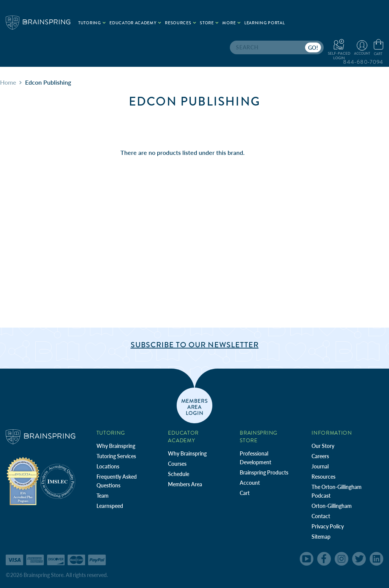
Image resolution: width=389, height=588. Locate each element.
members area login (195, 407)
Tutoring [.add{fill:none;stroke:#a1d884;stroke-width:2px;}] (92, 23)
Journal (320, 466)
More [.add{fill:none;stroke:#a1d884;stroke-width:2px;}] (231, 23)
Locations (108, 466)
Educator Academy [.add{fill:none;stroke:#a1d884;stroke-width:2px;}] (135, 23)
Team (103, 496)
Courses (177, 464)
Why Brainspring (116, 446)
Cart (245, 493)
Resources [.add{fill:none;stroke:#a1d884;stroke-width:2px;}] (180, 23)
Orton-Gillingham (332, 506)
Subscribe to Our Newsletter (195, 345)
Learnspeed (110, 506)
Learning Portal (265, 23)
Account (250, 483)
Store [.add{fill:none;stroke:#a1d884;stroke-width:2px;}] (209, 23)
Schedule (179, 474)
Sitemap (321, 537)
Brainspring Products (264, 472)
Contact (321, 516)
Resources (323, 477)
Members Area (185, 484)
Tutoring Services (116, 456)
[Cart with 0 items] (379, 48)
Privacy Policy (328, 526)
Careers (320, 456)
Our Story (323, 446)
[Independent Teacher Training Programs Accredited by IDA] (23, 481)
